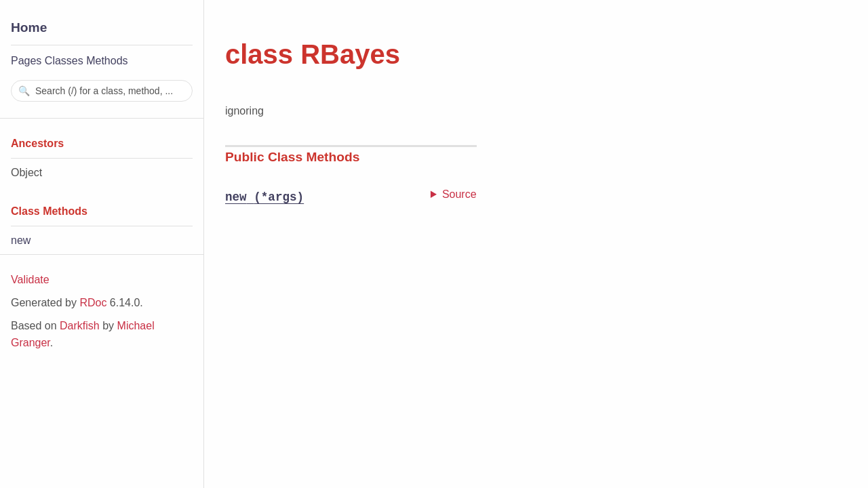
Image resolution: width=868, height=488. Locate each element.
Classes (64, 61)
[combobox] (102, 91)
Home (29, 27)
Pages (26, 61)
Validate (30, 280)
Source (459, 194)
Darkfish (80, 326)
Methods (107, 61)
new (21, 240)
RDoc (93, 303)
